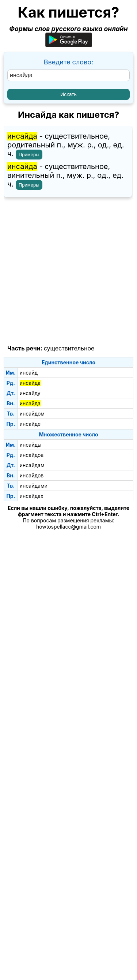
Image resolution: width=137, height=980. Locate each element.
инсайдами (34, 486)
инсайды (31, 445)
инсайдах (32, 496)
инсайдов (32, 455)
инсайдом (32, 414)
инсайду (30, 393)
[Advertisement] (68, 271)
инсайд (29, 373)
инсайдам (32, 465)
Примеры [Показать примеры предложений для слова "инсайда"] (29, 155)
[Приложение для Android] (69, 45)
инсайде (30, 424)
